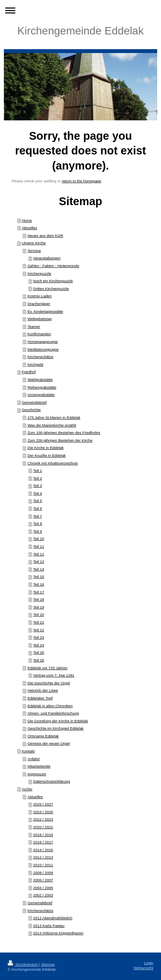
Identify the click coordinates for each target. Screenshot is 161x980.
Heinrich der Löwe (43, 690)
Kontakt (28, 751)
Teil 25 (39, 652)
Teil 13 (39, 561)
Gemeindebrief (34, 402)
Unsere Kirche (34, 243)
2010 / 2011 (43, 865)
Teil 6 (38, 508)
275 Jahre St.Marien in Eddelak (54, 417)
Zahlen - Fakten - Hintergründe (53, 266)
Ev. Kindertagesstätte (45, 311)
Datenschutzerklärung (52, 781)
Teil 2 (38, 478)
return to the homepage (81, 181)
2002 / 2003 (43, 895)
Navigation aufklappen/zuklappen (80, 10)
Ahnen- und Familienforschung (53, 713)
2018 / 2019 (43, 835)
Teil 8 (38, 523)
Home (27, 220)
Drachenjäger (39, 304)
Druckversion (23, 964)
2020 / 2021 (43, 827)
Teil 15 (39, 577)
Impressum (37, 774)
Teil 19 (39, 607)
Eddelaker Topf (40, 698)
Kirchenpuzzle (39, 273)
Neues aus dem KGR (45, 236)
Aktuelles (29, 228)
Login (149, 963)
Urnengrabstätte (41, 395)
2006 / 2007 (43, 880)
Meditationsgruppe (43, 349)
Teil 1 (38, 470)
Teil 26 (39, 660)
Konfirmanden (39, 334)
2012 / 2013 (43, 857)
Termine (34, 251)
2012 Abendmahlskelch (53, 918)
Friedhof (29, 372)
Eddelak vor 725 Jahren (47, 668)
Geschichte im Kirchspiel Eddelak (55, 728)
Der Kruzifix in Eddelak (47, 455)
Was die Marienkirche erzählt (52, 425)
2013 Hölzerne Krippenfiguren (58, 933)
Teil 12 (39, 554)
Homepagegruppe (42, 342)
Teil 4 (38, 493)
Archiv (27, 789)
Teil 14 (39, 569)
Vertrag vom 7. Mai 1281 (54, 675)
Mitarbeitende (39, 766)
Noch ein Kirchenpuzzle (53, 281)
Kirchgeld (35, 364)
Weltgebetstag (39, 319)
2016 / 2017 (43, 842)
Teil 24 (39, 645)
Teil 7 (38, 516)
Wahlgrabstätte (40, 379)
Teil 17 (39, 592)
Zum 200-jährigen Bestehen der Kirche (60, 440)
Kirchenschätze (40, 357)
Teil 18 (39, 599)
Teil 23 (39, 637)
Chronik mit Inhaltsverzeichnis (53, 463)
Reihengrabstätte (42, 387)
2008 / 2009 (43, 873)
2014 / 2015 (43, 850)
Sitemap (48, 964)
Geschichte (31, 410)
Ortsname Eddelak (43, 736)
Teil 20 (39, 614)
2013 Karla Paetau (49, 926)
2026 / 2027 (43, 804)
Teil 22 (39, 630)
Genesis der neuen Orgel (48, 743)
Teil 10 (39, 539)
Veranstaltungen (47, 258)
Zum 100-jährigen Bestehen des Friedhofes (64, 433)
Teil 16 (39, 584)
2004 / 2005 (43, 888)
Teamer (34, 326)
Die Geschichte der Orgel (49, 683)
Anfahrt (34, 759)
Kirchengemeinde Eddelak (80, 31)
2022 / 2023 (43, 819)
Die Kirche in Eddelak (46, 448)
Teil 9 (38, 531)
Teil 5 (38, 501)
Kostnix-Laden (40, 296)
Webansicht (143, 968)
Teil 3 (38, 486)
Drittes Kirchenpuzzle (51, 289)
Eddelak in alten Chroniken (50, 706)
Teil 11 (39, 546)
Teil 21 (39, 622)
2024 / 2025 (43, 812)
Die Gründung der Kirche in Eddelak (58, 721)
